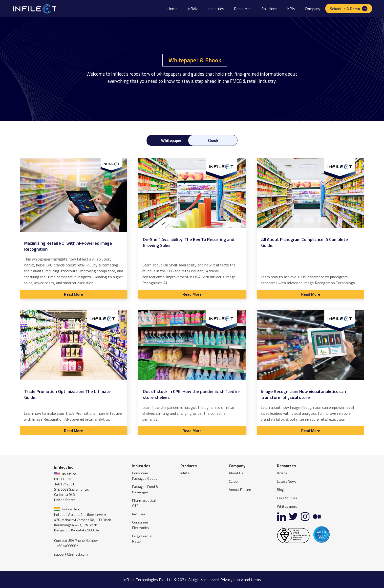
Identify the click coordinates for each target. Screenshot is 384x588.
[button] (216, 9)
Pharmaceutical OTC (144, 503)
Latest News (287, 482)
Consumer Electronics (141, 525)
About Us (236, 473)
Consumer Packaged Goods (145, 476)
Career (234, 482)
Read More (73, 294)
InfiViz (192, 9)
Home (172, 9)
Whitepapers (287, 507)
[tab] (171, 140)
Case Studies (287, 498)
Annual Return (240, 490)
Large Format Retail (142, 539)
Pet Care (139, 514)
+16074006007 (66, 546)
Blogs (281, 490)
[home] (34, 9)
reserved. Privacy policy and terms (233, 580)
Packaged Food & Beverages (145, 490)
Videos (282, 473)
